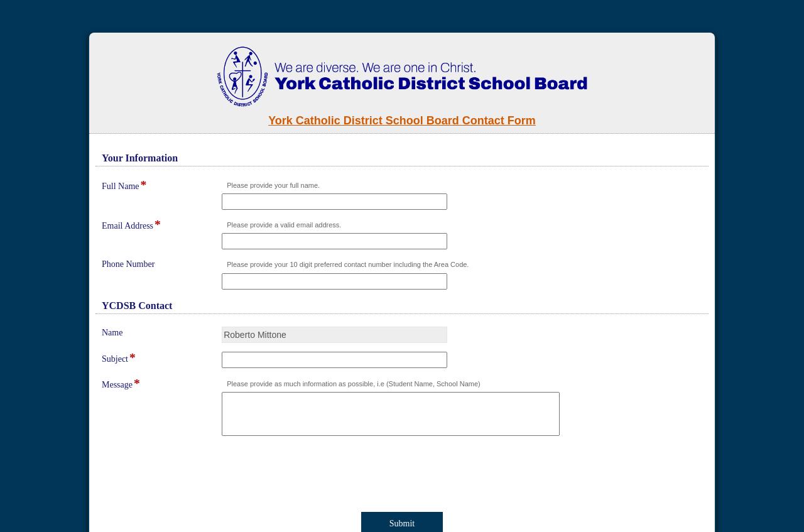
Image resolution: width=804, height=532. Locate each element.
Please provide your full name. (273, 185)
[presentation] (202, 476)
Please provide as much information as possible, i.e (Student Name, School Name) (354, 384)
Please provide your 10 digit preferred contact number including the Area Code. (348, 264)
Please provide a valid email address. (284, 225)
